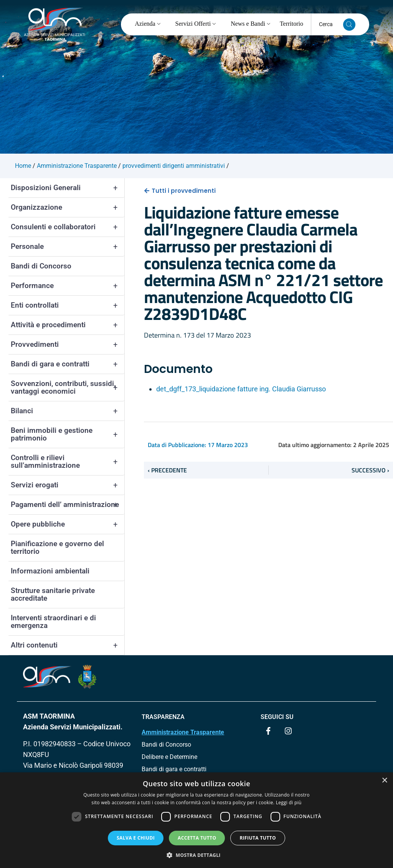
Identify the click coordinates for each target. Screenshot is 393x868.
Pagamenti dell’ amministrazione (68, 505)
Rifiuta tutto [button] (258, 838)
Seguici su (277, 717)
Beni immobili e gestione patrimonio (68, 434)
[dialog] (196, 820)
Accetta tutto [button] (197, 838)
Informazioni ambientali (50, 571)
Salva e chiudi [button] (136, 838)
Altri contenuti (68, 645)
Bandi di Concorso (41, 266)
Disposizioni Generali (68, 188)
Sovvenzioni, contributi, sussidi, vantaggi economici (68, 388)
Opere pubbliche (68, 524)
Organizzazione (68, 207)
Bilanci (68, 411)
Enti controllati (68, 305)
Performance (68, 286)
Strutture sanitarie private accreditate (53, 594)
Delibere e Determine (169, 757)
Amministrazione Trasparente (183, 732)
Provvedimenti (68, 345)
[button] (196, 855)
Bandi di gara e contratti (68, 364)
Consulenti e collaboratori (68, 227)
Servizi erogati (68, 485)
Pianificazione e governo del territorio (57, 547)
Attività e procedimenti (68, 325)
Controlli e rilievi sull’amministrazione (68, 462)
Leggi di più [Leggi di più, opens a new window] (289, 803)
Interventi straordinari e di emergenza (53, 622)
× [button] (384, 781)
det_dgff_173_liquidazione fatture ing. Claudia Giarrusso (241, 389)
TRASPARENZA (163, 717)
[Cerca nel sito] (349, 25)
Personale (68, 247)
